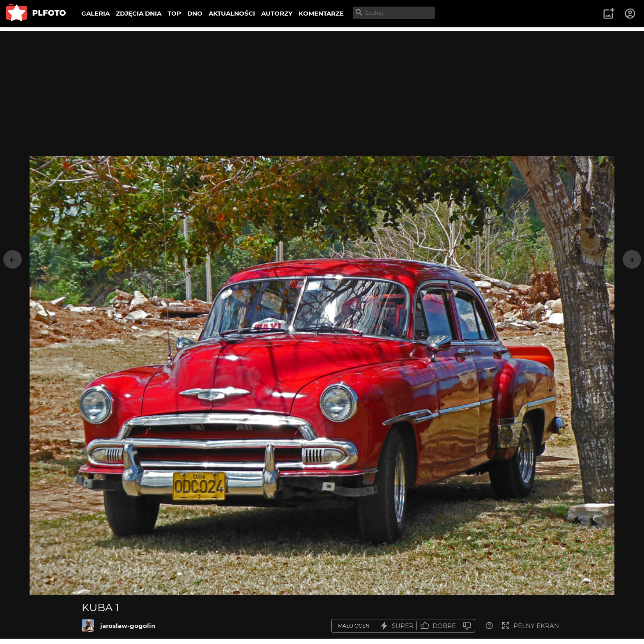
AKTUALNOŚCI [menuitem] (232, 13)
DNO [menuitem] (195, 13)
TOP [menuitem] (174, 13)
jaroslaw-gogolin (128, 626)
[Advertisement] (322, 88)
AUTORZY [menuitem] (277, 13)
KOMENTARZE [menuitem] (321, 13)
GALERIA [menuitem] (95, 13)
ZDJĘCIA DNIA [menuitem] (139, 13)
